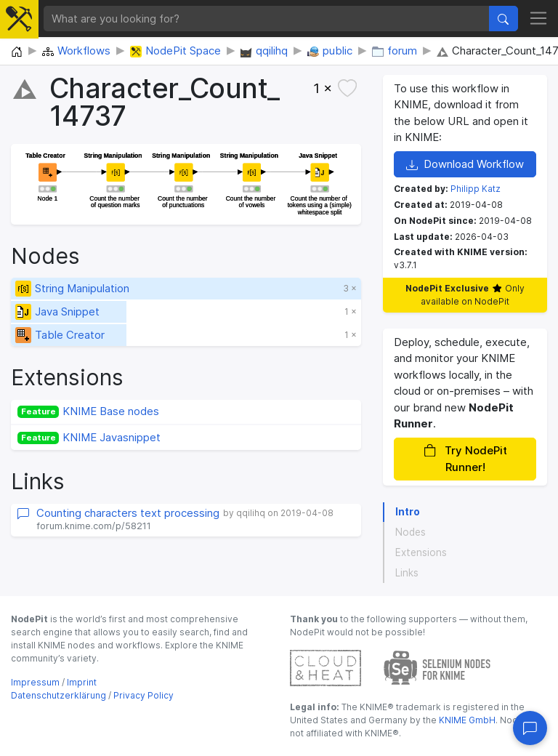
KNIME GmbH (466, 720)
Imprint (82, 682)
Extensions (421, 552)
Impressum (35, 682)
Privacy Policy (143, 695)
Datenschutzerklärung (58, 695)
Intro (408, 512)
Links (407, 573)
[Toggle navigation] (539, 19)
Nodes (411, 532)
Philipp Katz (476, 189)
